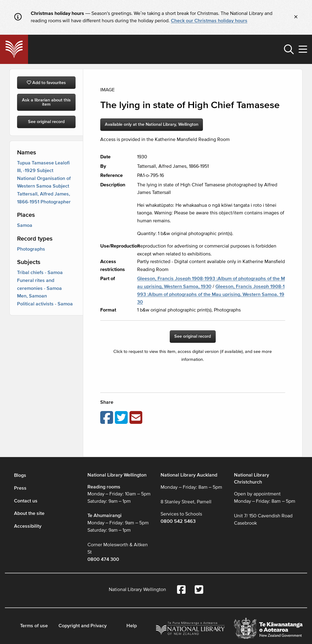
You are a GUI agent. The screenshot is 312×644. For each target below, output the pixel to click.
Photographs (31, 249)
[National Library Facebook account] (181, 590)
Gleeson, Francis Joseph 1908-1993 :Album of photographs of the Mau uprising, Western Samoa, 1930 (211, 294)
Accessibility (28, 526)
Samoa (25, 225)
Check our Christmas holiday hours (209, 21)
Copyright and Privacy (83, 626)
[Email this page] (137, 418)
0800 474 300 (103, 559)
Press (20, 488)
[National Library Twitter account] (199, 590)
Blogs (20, 475)
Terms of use (34, 626)
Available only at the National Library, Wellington (152, 124)
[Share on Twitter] (122, 418)
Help (132, 626)
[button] (289, 49)
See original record (46, 122)
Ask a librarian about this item (46, 102)
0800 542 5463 (178, 521)
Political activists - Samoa (45, 304)
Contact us (26, 501)
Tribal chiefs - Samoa (40, 273)
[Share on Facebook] (108, 418)
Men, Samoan (32, 296)
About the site (29, 513)
